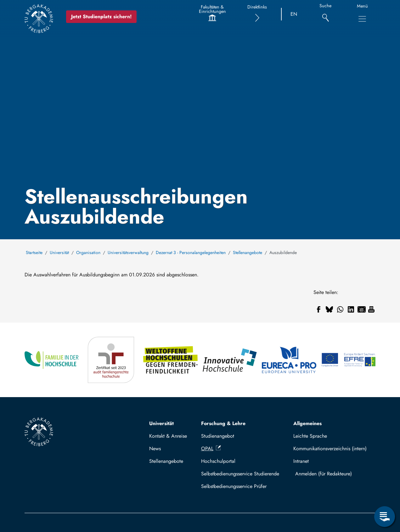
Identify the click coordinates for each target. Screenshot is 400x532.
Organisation (88, 252)
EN (294, 14)
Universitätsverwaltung (128, 252)
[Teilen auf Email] (362, 309)
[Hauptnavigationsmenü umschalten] (362, 19)
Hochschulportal (218, 461)
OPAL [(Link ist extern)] (211, 449)
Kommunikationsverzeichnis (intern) (330, 449)
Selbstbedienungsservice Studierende (240, 474)
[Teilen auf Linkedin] (351, 309)
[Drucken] (371, 309)
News (155, 449)
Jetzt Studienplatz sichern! (101, 17)
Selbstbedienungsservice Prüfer (234, 486)
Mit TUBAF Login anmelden (333, 474)
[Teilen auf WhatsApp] (340, 309)
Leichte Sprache (310, 436)
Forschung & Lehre (223, 423)
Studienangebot (218, 436)
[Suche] (326, 14)
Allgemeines (307, 423)
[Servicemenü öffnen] (385, 517)
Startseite (34, 252)
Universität (59, 252)
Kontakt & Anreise (168, 436)
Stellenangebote (248, 252)
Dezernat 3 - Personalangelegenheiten (191, 252)
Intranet (301, 461)
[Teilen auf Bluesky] (330, 309)
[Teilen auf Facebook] (319, 309)
